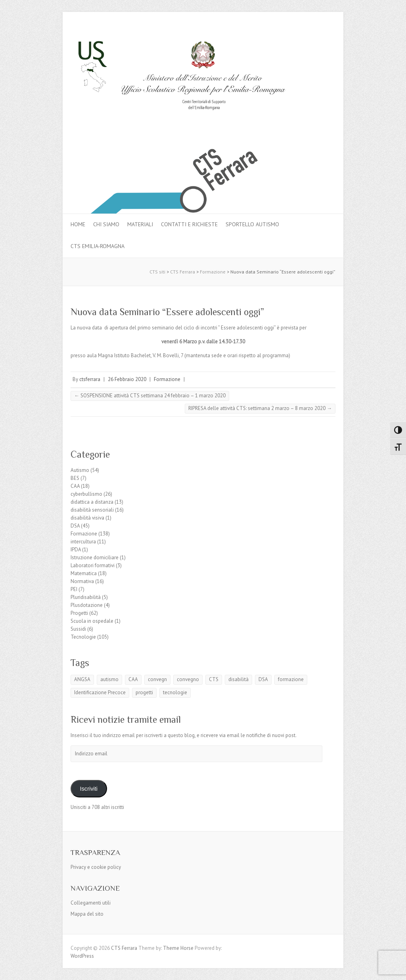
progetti (144, 692)
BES (75, 478)
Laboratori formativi (93, 565)
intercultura (83, 542)
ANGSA (82, 679)
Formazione (167, 379)
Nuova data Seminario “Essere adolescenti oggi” (167, 312)
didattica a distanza (92, 502)
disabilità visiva (87, 518)
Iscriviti (89, 789)
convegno (188, 679)
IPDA (76, 550)
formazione (291, 679)
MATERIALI (140, 224)
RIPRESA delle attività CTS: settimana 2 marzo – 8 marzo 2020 (260, 408)
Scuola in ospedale (92, 621)
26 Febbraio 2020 (127, 379)
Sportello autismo (252, 224)
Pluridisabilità (86, 597)
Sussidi (78, 629)
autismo (109, 679)
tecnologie (175, 692)
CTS (214, 679)
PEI (74, 589)
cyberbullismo (86, 494)
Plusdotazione (87, 605)
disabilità (238, 679)
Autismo (80, 470)
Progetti (79, 613)
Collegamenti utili (91, 903)
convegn (157, 679)
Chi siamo (106, 224)
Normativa (82, 581)
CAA (75, 486)
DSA (75, 526)
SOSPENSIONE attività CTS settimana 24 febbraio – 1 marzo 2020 (150, 396)
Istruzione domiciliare (95, 557)
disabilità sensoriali (92, 510)
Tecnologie (83, 637)
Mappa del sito (87, 914)
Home (78, 224)
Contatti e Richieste (189, 224)
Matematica (84, 573)
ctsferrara (90, 379)
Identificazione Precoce (100, 692)
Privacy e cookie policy (96, 867)
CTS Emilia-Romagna (98, 246)
